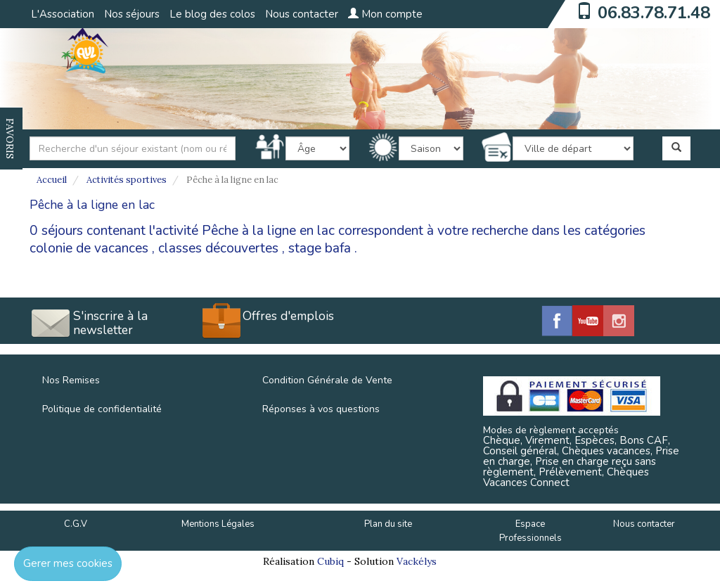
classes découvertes (218, 248)
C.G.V (76, 524)
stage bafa (320, 248)
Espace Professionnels (531, 531)
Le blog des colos (212, 14)
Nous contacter (302, 14)
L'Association (63, 14)
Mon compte (385, 14)
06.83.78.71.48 (654, 13)
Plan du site (388, 524)
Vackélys (417, 561)
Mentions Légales (218, 524)
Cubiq (330, 561)
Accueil (52, 180)
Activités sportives (127, 180)
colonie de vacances (89, 248)
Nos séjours (132, 14)
